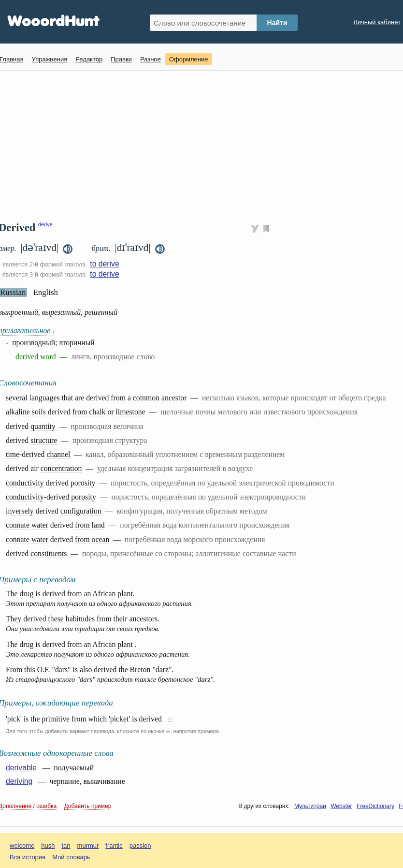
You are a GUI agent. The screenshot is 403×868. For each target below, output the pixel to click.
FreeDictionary (375, 806)
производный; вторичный (53, 343)
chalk (97, 412)
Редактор (89, 59)
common (146, 398)
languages (45, 398)
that (67, 398)
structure (44, 440)
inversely (20, 511)
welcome (22, 846)
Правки (121, 59)
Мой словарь (71, 857)
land (98, 525)
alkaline (18, 412)
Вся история (28, 857)
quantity (43, 426)
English (45, 292)
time (13, 454)
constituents (49, 553)
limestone (130, 412)
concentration (61, 468)
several (17, 398)
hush (48, 846)
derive (45, 224)
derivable (21, 768)
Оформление (189, 59)
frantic (114, 846)
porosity (83, 483)
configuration (81, 511)
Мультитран (310, 806)
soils (39, 412)
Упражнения (49, 59)
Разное (151, 59)
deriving (19, 781)
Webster (341, 806)
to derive (104, 264)
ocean (101, 539)
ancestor (174, 398)
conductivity (25, 483)
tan (66, 846)
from (118, 398)
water (40, 525)
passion (140, 846)
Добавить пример (88, 806)
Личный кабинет (377, 22)
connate (18, 525)
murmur (88, 846)
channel (58, 454)
